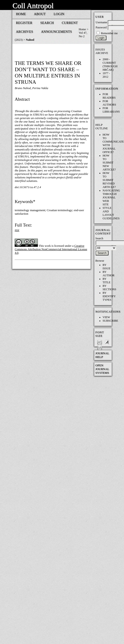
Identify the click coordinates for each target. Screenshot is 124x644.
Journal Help (102, 355)
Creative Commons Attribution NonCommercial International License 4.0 (51, 249)
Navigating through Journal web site (111, 197)
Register (24, 23)
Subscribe (110, 321)
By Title (107, 281)
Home (21, 14)
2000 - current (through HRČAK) (110, 65)
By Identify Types (109, 296)
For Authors (109, 103)
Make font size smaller (100, 342)
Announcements (57, 32)
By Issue (107, 267)
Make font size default (107, 342)
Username (101, 22)
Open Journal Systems (102, 369)
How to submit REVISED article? (109, 180)
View (106, 317)
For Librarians (111, 110)
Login (59, 14)
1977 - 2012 (106, 75)
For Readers (109, 96)
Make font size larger (100, 347)
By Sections (109, 288)
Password (101, 27)
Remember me (109, 33)
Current (70, 23)
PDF (17, 230)
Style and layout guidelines (111, 213)
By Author (109, 274)
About (40, 14)
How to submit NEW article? (109, 163)
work (48, 246)
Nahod (30, 40)
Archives (24, 32)
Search (47, 23)
